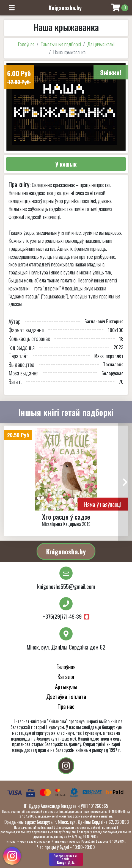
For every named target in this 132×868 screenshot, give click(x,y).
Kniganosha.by (66, 551)
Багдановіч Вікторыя (104, 321)
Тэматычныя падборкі (61, 44)
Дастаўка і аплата (66, 696)
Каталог (66, 676)
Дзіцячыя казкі (101, 44)
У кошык (66, 164)
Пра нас (66, 706)
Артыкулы (66, 686)
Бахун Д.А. (66, 859)
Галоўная (26, 44)
